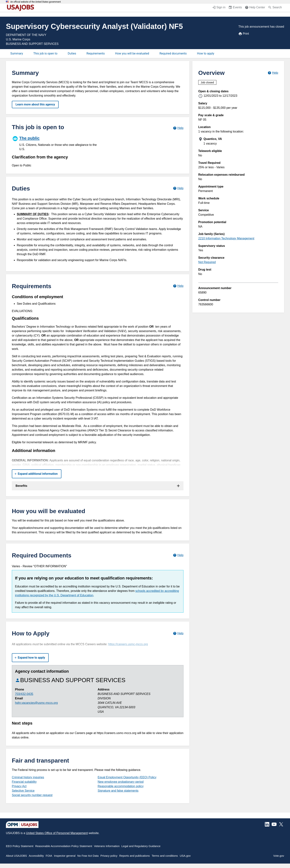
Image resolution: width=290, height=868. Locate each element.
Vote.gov (279, 856)
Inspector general (65, 856)
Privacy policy (109, 856)
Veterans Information (107, 846)
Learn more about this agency (35, 104)
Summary (17, 53)
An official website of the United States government (36, 2)
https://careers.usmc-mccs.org (128, 644)
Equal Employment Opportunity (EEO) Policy (127, 777)
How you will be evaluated (132, 53)
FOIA (49, 856)
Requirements (96, 53)
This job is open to (45, 53)
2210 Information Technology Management (226, 238)
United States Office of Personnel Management (57, 833)
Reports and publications (135, 856)
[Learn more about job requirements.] (178, 286)
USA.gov (185, 856)
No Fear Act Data (88, 856)
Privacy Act (19, 786)
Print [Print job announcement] (244, 34)
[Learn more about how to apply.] (178, 633)
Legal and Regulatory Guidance (141, 846)
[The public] (55, 143)
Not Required (207, 262)
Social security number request (32, 795)
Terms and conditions (165, 856)
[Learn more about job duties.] (178, 188)
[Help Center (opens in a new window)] (255, 8)
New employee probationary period (121, 782)
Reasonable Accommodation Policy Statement (64, 846)
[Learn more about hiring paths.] (178, 128)
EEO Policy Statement (20, 846)
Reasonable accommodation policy (121, 786)
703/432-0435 (24, 694)
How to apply (206, 53)
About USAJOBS (16, 856)
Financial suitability (24, 782)
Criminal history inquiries (28, 777)
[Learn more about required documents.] (178, 555)
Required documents (173, 53)
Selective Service (23, 791)
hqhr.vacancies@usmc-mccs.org (36, 703)
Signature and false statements (118, 791)
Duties (72, 53)
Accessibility (36, 856)
